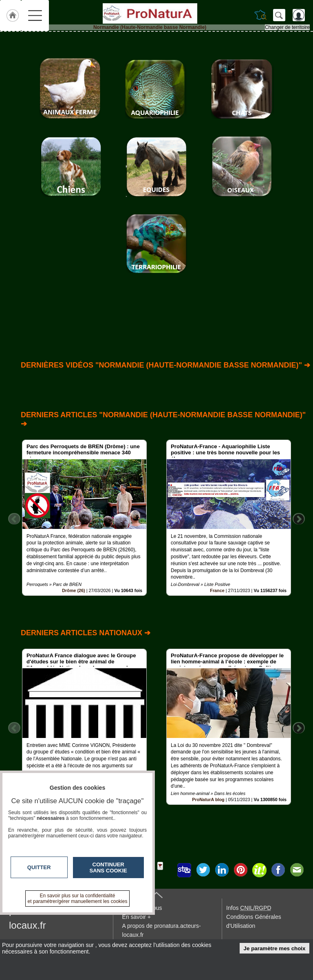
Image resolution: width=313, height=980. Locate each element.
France (217, 590)
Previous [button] (14, 519)
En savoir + (137, 917)
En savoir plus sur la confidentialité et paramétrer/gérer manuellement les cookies (78, 899)
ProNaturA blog (208, 799)
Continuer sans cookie (108, 868)
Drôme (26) (73, 590)
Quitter (39, 867)
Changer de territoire (287, 27)
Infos (249, 908)
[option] (84, 518)
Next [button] (299, 519)
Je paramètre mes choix (275, 948)
